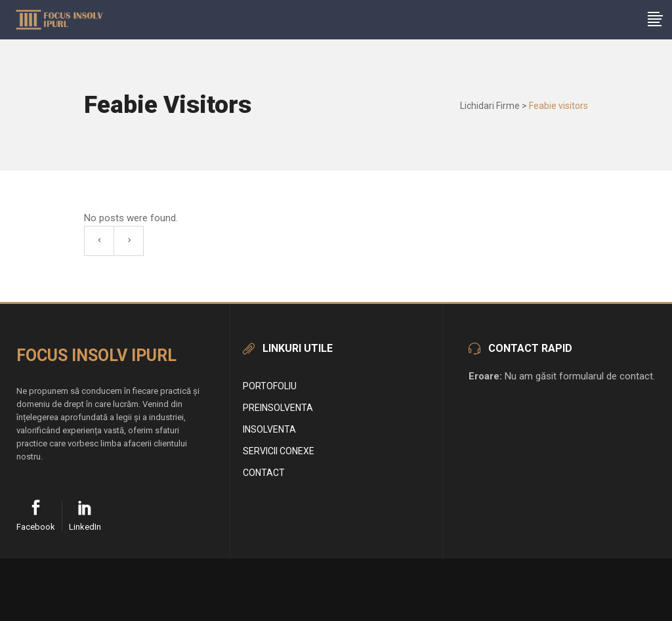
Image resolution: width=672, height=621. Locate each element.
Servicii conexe (279, 451)
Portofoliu (270, 386)
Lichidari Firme (490, 106)
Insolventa (269, 429)
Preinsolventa (278, 408)
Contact (264, 473)
